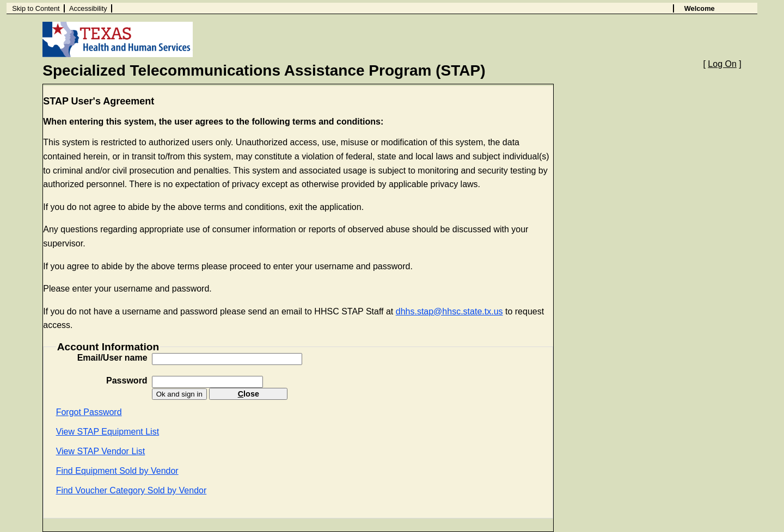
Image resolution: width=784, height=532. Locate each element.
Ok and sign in (179, 394)
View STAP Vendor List (101, 451)
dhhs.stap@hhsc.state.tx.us (449, 311)
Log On (722, 64)
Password (127, 381)
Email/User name (112, 358)
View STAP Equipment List (108, 432)
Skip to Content (36, 8)
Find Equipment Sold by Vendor (117, 471)
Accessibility (88, 8)
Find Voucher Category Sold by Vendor (131, 490)
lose (249, 394)
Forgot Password (89, 412)
